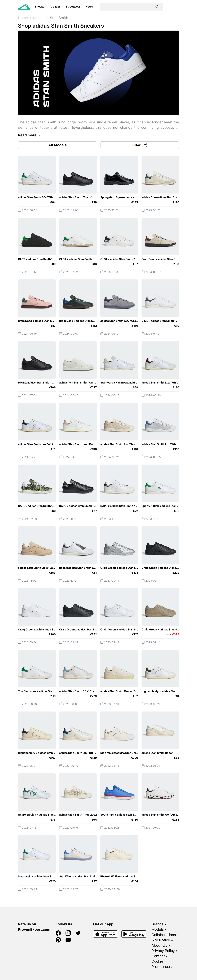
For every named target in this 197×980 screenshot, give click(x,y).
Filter (140, 145)
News (89, 7)
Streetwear (73, 7)
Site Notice (161, 940)
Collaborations (164, 935)
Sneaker (40, 7)
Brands (158, 924)
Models (158, 929)
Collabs (56, 7)
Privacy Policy (163, 951)
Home (23, 18)
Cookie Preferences (162, 964)
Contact (158, 956)
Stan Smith (59, 18)
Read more (30, 135)
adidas (39, 18)
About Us (159, 945)
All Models (57, 145)
